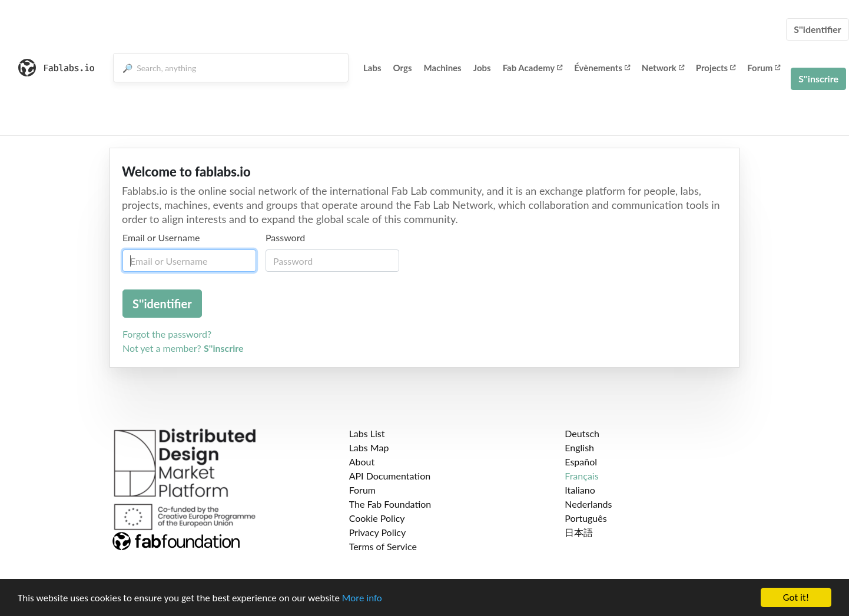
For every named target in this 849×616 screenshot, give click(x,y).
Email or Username (161, 237)
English (579, 447)
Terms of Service (383, 546)
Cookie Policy (377, 518)
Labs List (367, 433)
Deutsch (582, 433)
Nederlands (588, 504)
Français (581, 476)
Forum (764, 68)
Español (581, 462)
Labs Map (369, 447)
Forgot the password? (167, 334)
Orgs (403, 68)
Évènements (602, 68)
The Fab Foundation (390, 504)
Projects (716, 68)
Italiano (580, 490)
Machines (443, 68)
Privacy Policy (378, 532)
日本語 (579, 532)
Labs (372, 68)
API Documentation (390, 476)
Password (285, 237)
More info (362, 599)
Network (663, 68)
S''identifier (818, 29)
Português (586, 518)
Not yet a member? (183, 348)
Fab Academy (533, 68)
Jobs (482, 68)
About (362, 462)
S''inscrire (818, 79)
